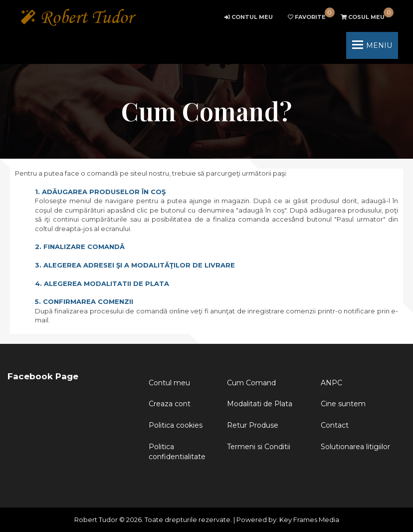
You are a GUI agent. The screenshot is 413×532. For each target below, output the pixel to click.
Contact (335, 425)
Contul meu (169, 383)
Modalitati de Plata (260, 404)
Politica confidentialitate (177, 452)
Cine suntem (343, 404)
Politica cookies (176, 425)
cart (363, 17)
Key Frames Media (309, 520)
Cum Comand (251, 383)
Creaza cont (170, 404)
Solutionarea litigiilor (355, 447)
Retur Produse (253, 425)
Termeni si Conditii (259, 447)
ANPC (331, 383)
